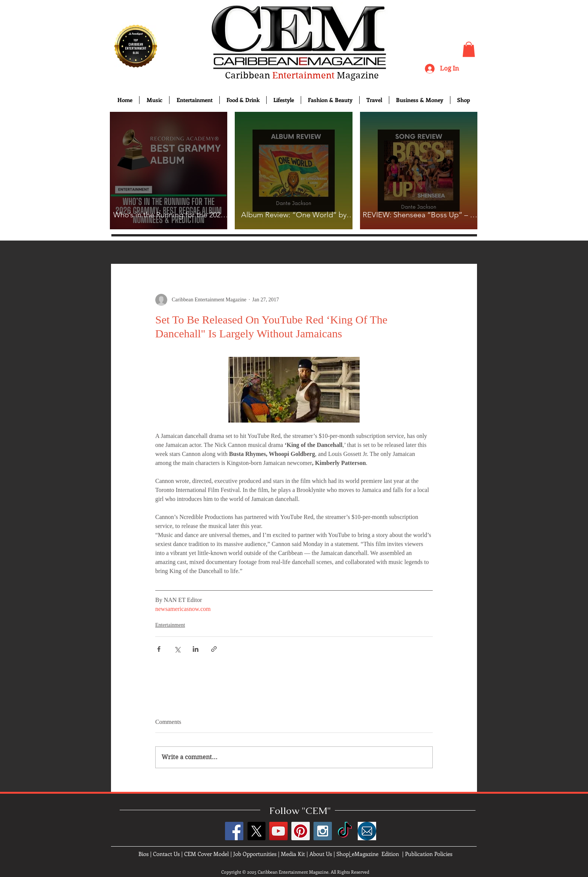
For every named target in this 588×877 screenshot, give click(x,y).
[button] (469, 49)
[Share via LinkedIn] (196, 649)
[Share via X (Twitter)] (177, 649)
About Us (321, 854)
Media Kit (293, 854)
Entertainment (170, 625)
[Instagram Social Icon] (323, 831)
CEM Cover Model (206, 854)
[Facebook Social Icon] (234, 831)
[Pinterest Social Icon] (301, 831)
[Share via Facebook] (159, 649)
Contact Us (166, 854)
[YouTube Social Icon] (278, 831)
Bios (143, 854)
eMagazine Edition (375, 854)
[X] (256, 831)
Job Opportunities (255, 854)
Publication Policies (429, 854)
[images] (367, 831)
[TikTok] (345, 831)
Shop (343, 854)
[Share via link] (214, 649)
